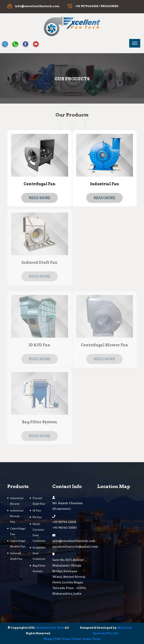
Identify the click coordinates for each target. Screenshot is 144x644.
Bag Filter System (40, 423)
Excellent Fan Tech (50, 628)
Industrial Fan (105, 184)
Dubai (77, 639)
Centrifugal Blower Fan (104, 346)
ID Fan (37, 510)
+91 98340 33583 (65, 528)
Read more (40, 198)
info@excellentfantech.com (37, 6)
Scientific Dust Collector (39, 553)
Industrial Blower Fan (17, 516)
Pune (67, 639)
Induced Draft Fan (39, 263)
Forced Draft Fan (39, 501)
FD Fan (37, 517)
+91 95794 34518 (64, 522)
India (87, 639)
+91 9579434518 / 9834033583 (97, 6)
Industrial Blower (17, 501)
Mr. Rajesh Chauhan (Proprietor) (67, 506)
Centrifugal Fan (40, 184)
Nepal (48, 639)
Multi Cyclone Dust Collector (39, 532)
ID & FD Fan (39, 346)
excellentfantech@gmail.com (70, 547)
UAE (58, 639)
